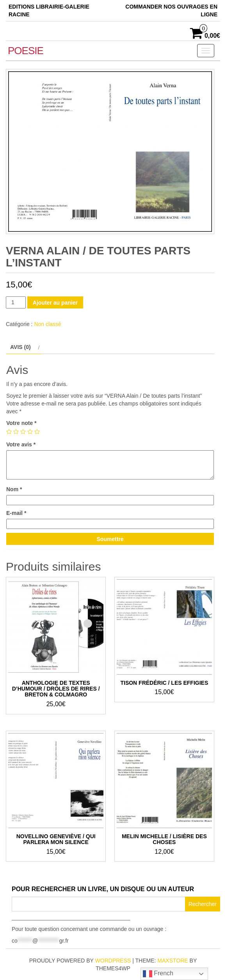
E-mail (16, 513)
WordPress (113, 961)
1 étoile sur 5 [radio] (9, 432)
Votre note (21, 423)
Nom (14, 489)
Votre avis (21, 444)
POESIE (26, 51)
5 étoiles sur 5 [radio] (37, 432)
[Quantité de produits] (16, 302)
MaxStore (173, 961)
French (158, 974)
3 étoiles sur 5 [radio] (23, 432)
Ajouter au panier (55, 303)
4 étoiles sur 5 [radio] (30, 432)
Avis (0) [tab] (20, 347)
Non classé (47, 324)
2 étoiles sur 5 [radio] (16, 432)
